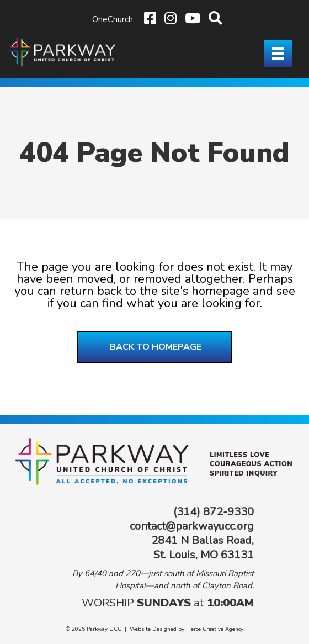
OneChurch (113, 19)
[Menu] (278, 54)
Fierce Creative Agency (215, 629)
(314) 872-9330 (214, 512)
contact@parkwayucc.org (192, 526)
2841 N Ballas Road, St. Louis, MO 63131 (203, 548)
